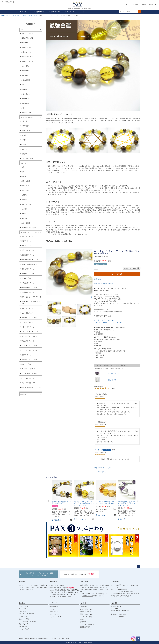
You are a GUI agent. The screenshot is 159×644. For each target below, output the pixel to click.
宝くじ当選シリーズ (28, 158)
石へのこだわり (24, 606)
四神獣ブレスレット (28, 292)
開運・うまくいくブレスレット (31, 297)
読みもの (22, 603)
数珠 (23, 85)
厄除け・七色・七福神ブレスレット (31, 303)
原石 (23, 108)
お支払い (22, 582)
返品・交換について (87, 614)
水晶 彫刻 (25, 75)
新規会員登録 (54, 607)
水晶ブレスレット (27, 33)
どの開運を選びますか (29, 228)
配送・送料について (87, 609)
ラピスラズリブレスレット (30, 336)
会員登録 (136, 4)
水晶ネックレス (26, 52)
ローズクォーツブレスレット (31, 369)
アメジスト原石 (26, 113)
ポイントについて (55, 614)
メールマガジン (154, 4)
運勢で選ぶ (24, 163)
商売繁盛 (24, 200)
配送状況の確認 (85, 627)
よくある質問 (23, 626)
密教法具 (24, 154)
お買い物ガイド (55, 12)
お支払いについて (86, 612)
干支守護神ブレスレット (29, 288)
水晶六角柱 (25, 71)
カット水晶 (25, 66)
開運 (23, 172)
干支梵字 (24, 121)
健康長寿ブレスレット (29, 269)
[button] (49, 501)
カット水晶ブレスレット (29, 313)
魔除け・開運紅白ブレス (29, 264)
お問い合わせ (25, 639)
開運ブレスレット (27, 241)
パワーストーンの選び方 (26, 614)
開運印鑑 (24, 89)
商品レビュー (54, 612)
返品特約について (100, 279)
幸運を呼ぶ (25, 186)
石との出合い (23, 611)
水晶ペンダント (26, 47)
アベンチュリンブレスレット (31, 350)
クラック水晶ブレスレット (30, 383)
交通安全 (24, 214)
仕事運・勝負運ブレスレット (31, 260)
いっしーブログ (24, 629)
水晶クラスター (26, 94)
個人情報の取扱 (64, 639)
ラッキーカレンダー (56, 617)
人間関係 (24, 195)
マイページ (69, 12)
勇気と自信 (25, 190)
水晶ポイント (26, 99)
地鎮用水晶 (25, 43)
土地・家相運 (26, 223)
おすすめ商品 (39, 12)
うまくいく (25, 149)
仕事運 (24, 176)
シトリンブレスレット (29, 327)
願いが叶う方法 (24, 619)
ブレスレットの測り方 (87, 624)
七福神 (24, 145)
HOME (2, 15)
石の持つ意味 (23, 616)
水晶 (22, 30)
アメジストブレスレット (29, 360)
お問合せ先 (115, 582)
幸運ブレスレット (27, 246)
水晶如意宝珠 (26, 80)
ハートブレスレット (28, 378)
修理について (85, 619)
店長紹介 (121, 616)
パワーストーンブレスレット (13, 15)
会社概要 (114, 603)
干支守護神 (25, 126)
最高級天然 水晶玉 (27, 38)
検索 (139, 12)
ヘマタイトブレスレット (29, 346)
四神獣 (24, 140)
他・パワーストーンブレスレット (31, 389)
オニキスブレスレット (29, 322)
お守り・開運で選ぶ (27, 117)
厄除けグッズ (26, 131)
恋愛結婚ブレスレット (29, 255)
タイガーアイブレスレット (30, 15)
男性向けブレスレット (29, 274)
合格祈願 (24, 209)
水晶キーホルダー (27, 57)
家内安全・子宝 (26, 204)
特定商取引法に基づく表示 (48, 639)
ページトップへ (138, 566)
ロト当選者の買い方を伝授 (27, 621)
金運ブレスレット (27, 236)
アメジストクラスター (115, 373)
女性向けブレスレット (29, 278)
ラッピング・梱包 (86, 617)
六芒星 (24, 135)
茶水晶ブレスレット (28, 341)
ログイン (129, 4)
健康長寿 (24, 218)
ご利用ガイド (144, 4)
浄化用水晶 (25, 103)
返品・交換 (84, 582)
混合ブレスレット (27, 355)
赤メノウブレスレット (29, 364)
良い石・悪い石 (24, 609)
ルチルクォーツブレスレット (31, 332)
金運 (23, 167)
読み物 (23, 12)
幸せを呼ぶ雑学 (24, 624)
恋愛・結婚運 (26, 181)
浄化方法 (83, 622)
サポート (84, 603)
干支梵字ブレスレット (29, 283)
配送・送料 (53, 582)
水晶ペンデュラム (27, 61)
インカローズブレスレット (30, 373)
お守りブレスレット (28, 250)
